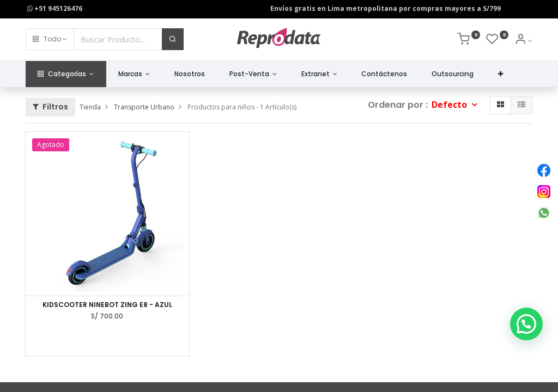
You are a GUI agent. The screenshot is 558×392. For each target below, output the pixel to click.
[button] (50, 39)
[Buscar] (173, 39)
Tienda (90, 107)
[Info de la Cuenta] (523, 41)
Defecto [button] (450, 105)
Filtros (50, 107)
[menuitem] (190, 74)
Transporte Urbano (144, 107)
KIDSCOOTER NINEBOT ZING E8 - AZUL (107, 305)
